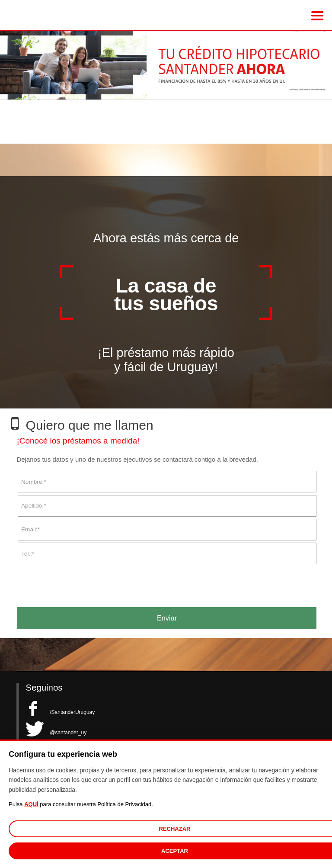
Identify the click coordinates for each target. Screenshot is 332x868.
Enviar (167, 618)
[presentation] (82, 582)
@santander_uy (56, 733)
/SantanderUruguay (60, 712)
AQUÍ (31, 804)
